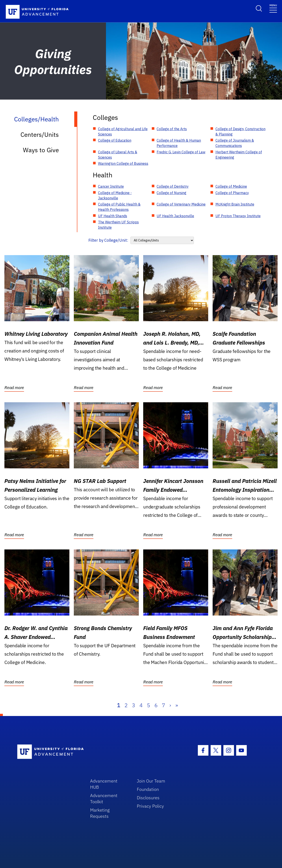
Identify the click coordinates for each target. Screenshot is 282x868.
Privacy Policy (150, 806)
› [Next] (170, 705)
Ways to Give (41, 150)
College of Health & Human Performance (179, 143)
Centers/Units (40, 134)
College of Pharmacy (232, 193)
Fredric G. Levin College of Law (181, 152)
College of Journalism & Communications (235, 143)
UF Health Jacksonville (175, 216)
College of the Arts (172, 129)
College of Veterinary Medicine (181, 204)
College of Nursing (172, 193)
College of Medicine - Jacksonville (115, 195)
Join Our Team (151, 781)
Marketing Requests (100, 813)
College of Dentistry (173, 186)
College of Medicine (231, 186)
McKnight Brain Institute (235, 204)
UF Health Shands (113, 216)
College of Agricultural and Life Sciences (123, 132)
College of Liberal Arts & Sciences (118, 155)
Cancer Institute (111, 186)
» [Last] (177, 705)
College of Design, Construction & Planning (240, 132)
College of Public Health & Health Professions (119, 207)
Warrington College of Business (123, 163)
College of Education (115, 140)
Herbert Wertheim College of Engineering (239, 155)
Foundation (148, 789)
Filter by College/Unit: (108, 240)
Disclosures (148, 798)
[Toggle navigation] (273, 8)
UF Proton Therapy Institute (238, 216)
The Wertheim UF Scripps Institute (118, 225)
